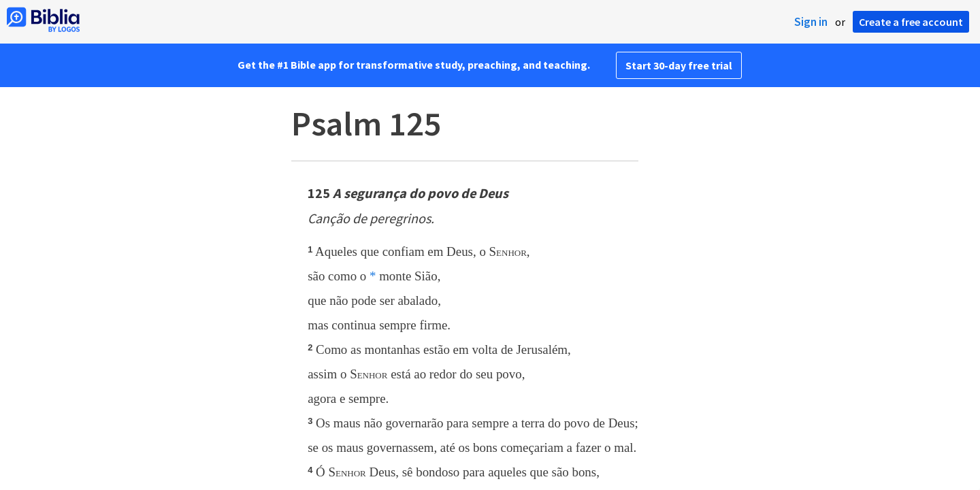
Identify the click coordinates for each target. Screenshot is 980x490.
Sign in (811, 22)
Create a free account (911, 22)
